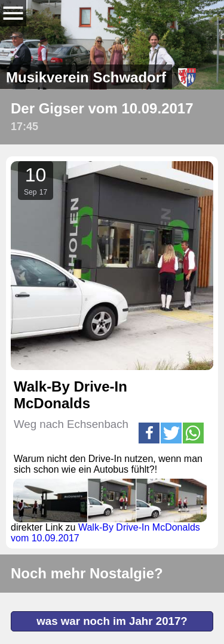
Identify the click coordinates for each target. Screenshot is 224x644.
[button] (149, 433)
